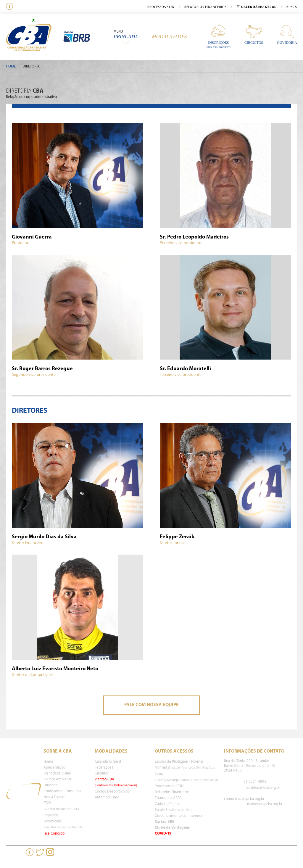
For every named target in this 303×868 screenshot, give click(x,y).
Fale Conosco (54, 834)
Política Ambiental (58, 779)
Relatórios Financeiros (206, 7)
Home (11, 66)
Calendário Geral (108, 762)
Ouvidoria (287, 34)
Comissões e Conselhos (62, 791)
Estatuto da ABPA (168, 798)
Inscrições (219, 37)
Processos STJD (161, 7)
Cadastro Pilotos (167, 804)
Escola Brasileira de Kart (173, 810)
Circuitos (254, 34)
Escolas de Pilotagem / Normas (179, 762)
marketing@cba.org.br (265, 804)
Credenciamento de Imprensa (179, 816)
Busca (292, 7)
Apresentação (54, 768)
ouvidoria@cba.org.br (263, 788)
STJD (61, 809)
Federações (104, 768)
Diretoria (50, 785)
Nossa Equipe (54, 797)
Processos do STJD (169, 786)
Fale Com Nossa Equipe (151, 705)
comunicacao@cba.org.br (244, 799)
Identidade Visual (57, 773)
